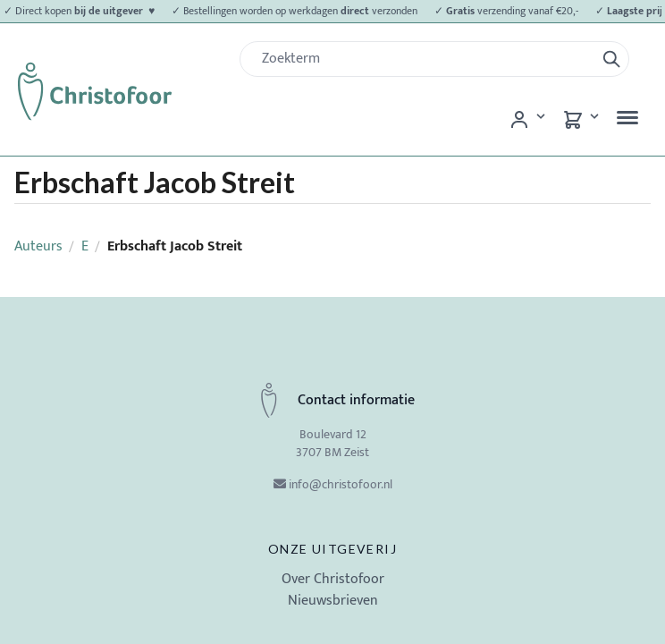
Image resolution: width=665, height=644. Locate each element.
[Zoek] (425, 59)
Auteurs (38, 246)
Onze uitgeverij (332, 549)
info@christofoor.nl (341, 484)
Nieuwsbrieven (333, 601)
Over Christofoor (333, 579)
